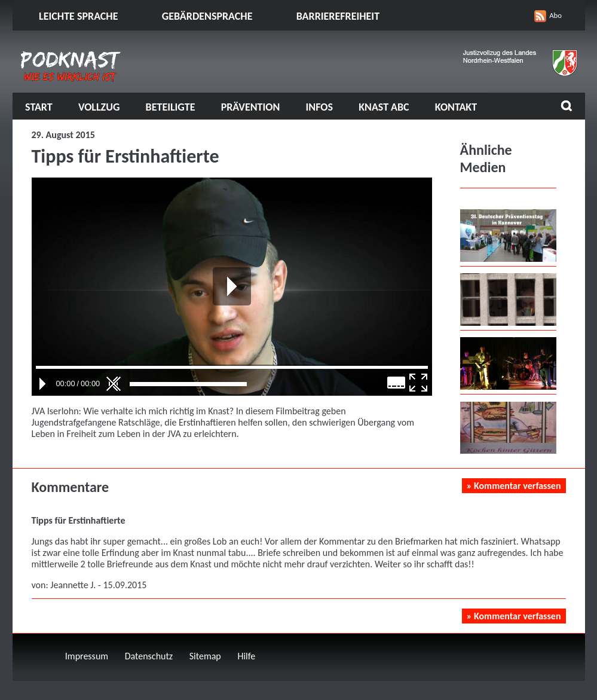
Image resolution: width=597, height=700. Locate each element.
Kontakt (456, 107)
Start (39, 107)
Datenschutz (149, 656)
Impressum (87, 656)
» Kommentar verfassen (514, 486)
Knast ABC (384, 107)
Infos (319, 107)
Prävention (251, 107)
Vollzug (99, 107)
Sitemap (205, 656)
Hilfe (246, 656)
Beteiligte (171, 107)
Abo (555, 15)
